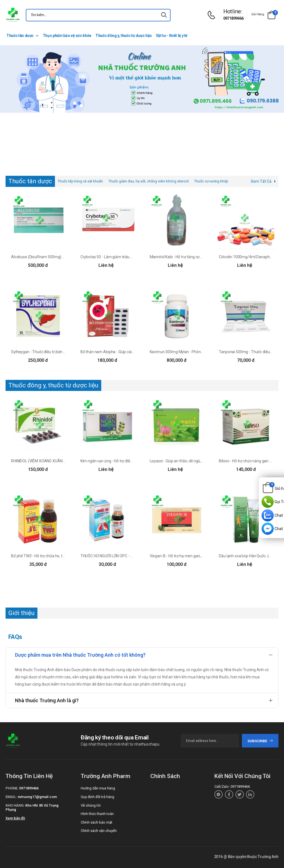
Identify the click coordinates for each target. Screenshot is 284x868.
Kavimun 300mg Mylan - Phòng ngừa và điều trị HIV (193, 352)
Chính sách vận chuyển (99, 831)
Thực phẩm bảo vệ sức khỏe (67, 36)
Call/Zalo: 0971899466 (232, 787)
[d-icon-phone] (213, 15)
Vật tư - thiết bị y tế (172, 36)
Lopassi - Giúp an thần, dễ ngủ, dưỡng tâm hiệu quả (193, 461)
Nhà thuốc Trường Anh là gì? (47, 700)
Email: (11, 797)
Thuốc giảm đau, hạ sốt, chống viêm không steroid (149, 181)
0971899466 (234, 18)
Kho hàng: (15, 805)
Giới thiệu (21, 613)
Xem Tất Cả (261, 181)
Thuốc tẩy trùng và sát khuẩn (80, 181)
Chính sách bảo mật (97, 822)
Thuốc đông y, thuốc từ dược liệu (124, 36)
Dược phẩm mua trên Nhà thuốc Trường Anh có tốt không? (80, 655)
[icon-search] (164, 15)
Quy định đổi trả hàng (97, 797)
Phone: (12, 788)
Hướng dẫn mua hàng (98, 788)
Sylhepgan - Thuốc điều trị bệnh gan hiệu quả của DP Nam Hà (63, 352)
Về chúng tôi (91, 805)
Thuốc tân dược (20, 36)
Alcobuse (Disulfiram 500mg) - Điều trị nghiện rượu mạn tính (62, 257)
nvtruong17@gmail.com (37, 797)
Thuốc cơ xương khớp (211, 181)
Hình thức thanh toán (97, 814)
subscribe (260, 741)
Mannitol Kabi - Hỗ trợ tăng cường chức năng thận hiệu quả (199, 257)
